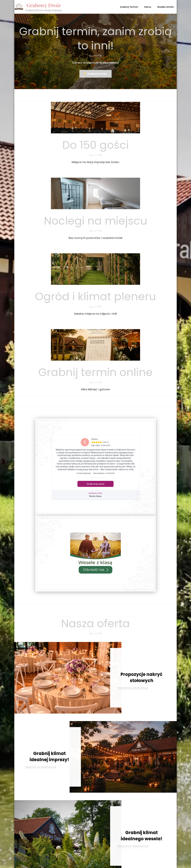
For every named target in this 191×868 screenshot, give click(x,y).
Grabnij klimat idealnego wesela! (142, 836)
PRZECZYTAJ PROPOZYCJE (133, 688)
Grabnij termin (96, 74)
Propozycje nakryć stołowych (142, 677)
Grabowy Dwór (44, 5)
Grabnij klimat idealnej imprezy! (49, 757)
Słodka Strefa (165, 7)
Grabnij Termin (129, 7)
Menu (148, 7)
